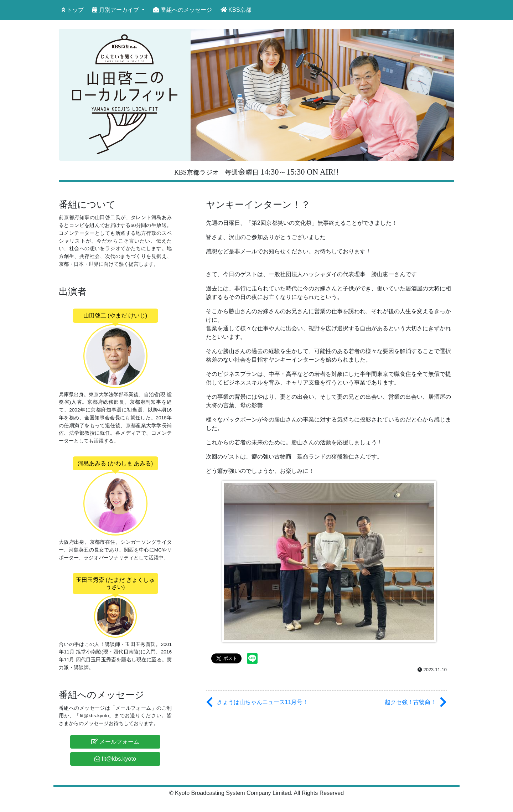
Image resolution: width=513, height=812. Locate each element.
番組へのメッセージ (182, 10)
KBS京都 (236, 10)
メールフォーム (115, 742)
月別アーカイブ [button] (116, 10)
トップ (73, 10)
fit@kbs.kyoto (115, 759)
